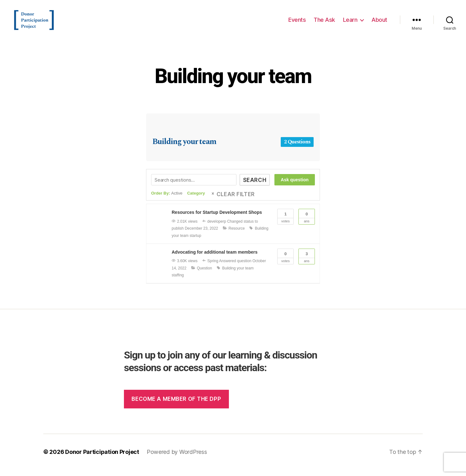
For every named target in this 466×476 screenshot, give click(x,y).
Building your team (233, 83)
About (379, 23)
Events (297, 23)
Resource (237, 235)
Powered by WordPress (177, 458)
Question (205, 274)
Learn (350, 23)
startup (196, 242)
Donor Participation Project (102, 458)
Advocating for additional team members (215, 258)
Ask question (295, 186)
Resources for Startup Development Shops (217, 219)
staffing (178, 281)
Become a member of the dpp (176, 405)
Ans (307, 222)
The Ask (324, 23)
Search (255, 186)
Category (196, 199)
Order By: (167, 199)
